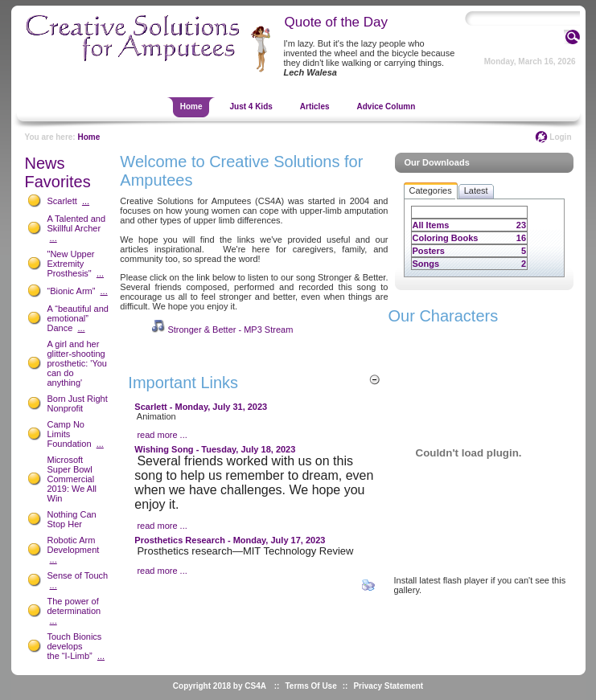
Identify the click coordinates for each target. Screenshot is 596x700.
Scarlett (62, 201)
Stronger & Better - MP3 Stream (230, 330)
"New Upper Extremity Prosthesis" (71, 264)
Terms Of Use (310, 686)
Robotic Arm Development (74, 545)
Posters (429, 251)
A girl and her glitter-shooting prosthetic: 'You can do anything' (77, 363)
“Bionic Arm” (72, 291)
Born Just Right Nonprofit (78, 403)
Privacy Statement (388, 686)
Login (560, 137)
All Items (431, 225)
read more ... (162, 435)
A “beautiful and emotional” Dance (78, 318)
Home (88, 137)
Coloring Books (446, 238)
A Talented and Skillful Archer (77, 223)
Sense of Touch (78, 575)
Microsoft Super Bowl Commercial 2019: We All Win (72, 479)
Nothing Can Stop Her (72, 519)
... (86, 201)
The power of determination (74, 606)
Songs (426, 264)
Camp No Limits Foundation (70, 434)
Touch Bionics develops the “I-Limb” (75, 646)
